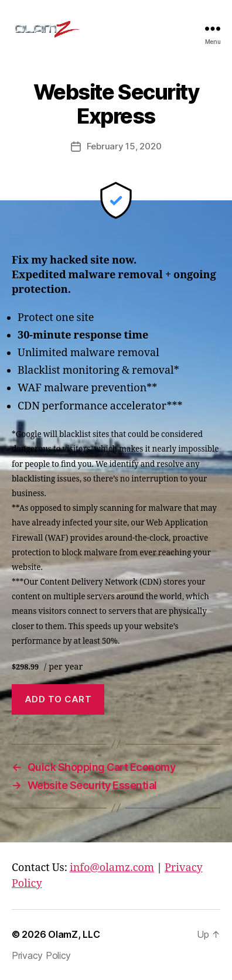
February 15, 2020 (124, 146)
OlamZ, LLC (74, 934)
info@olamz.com (112, 868)
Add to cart (58, 699)
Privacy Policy (41, 955)
